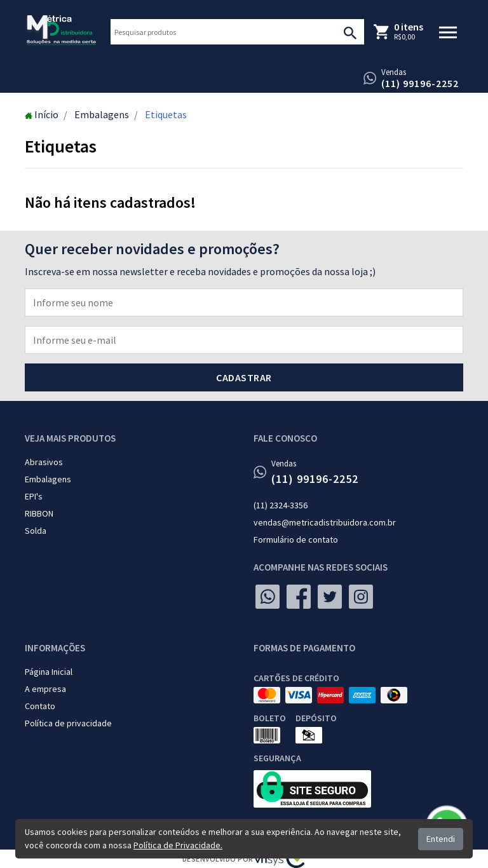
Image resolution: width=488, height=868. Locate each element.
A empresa (45, 689)
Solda (36, 531)
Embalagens (48, 479)
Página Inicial (49, 672)
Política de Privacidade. (178, 845)
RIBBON (39, 513)
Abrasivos (44, 462)
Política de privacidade (68, 723)
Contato (40, 706)
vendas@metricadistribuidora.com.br (325, 522)
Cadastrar (244, 377)
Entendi (441, 839)
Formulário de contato (296, 539)
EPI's (34, 496)
